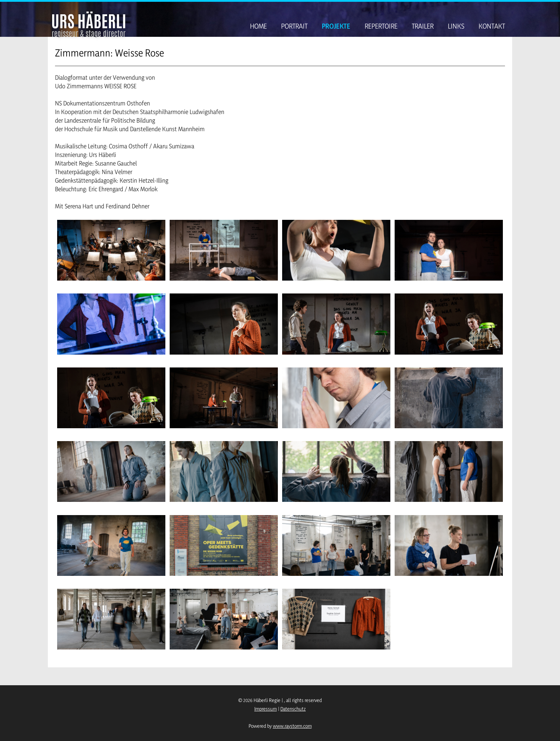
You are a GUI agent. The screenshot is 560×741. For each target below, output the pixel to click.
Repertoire (381, 26)
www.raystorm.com (292, 726)
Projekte (336, 26)
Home (258, 26)
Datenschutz (293, 709)
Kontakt (492, 26)
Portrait (294, 26)
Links (456, 26)
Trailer (423, 26)
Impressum (266, 709)
